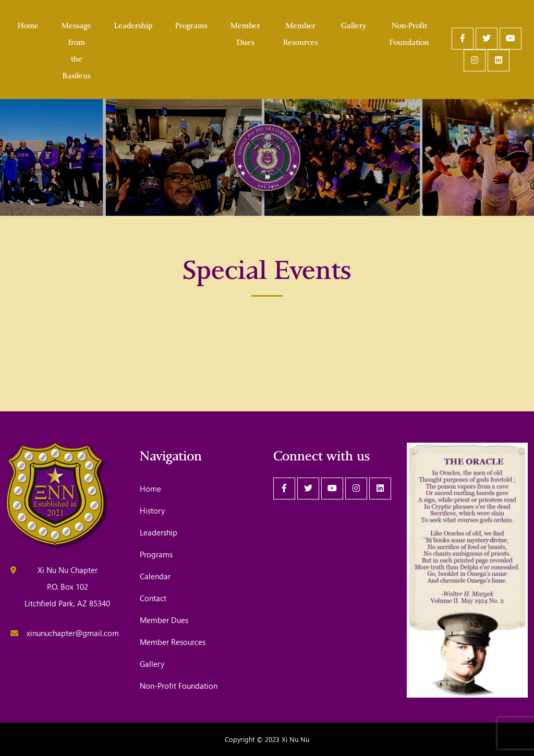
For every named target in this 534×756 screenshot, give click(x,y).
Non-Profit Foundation (409, 33)
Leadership (133, 25)
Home (28, 25)
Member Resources (301, 33)
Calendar (155, 576)
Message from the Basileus (76, 50)
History (152, 510)
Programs (191, 25)
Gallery (354, 25)
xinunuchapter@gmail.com (73, 633)
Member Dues (245, 33)
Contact (153, 598)
